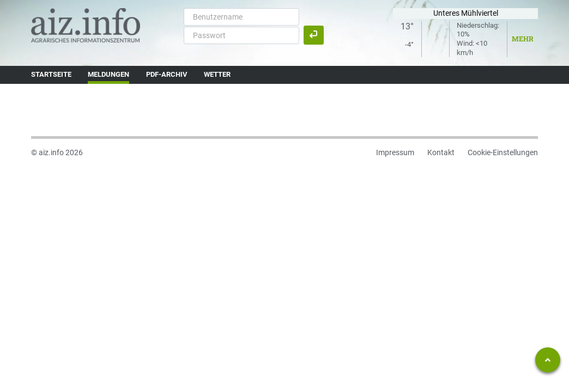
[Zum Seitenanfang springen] (548, 360)
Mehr (523, 39)
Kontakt (441, 152)
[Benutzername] (241, 17)
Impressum (395, 152)
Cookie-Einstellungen (503, 152)
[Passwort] (241, 35)
